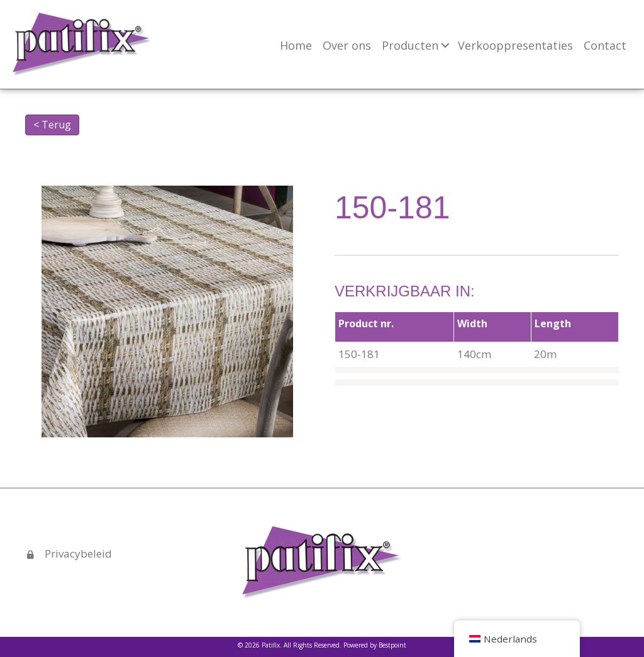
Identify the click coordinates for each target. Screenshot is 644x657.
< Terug (52, 125)
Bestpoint (392, 645)
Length (553, 323)
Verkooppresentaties (515, 45)
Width (472, 323)
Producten (410, 45)
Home (296, 45)
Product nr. (366, 323)
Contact (605, 45)
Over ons (347, 45)
